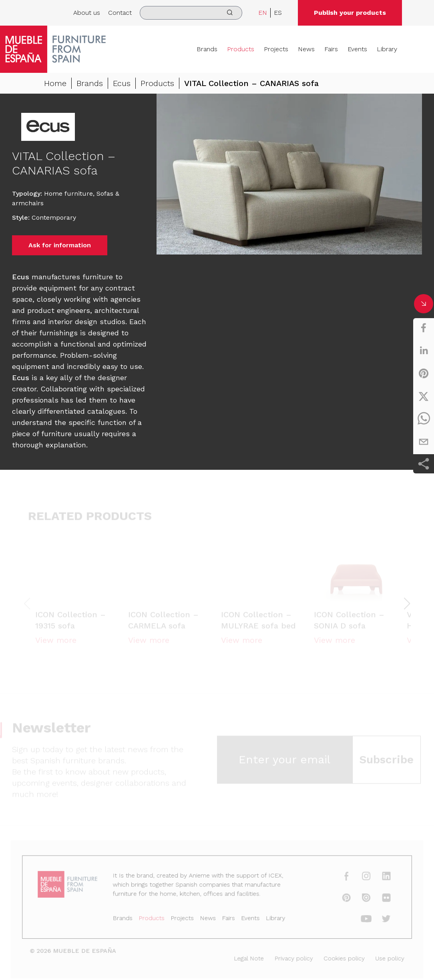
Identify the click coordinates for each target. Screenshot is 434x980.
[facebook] (424, 328)
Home (55, 83)
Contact (120, 13)
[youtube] (359, 920)
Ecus (122, 83)
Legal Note (247, 957)
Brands (207, 49)
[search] (191, 13)
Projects (276, 49)
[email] (424, 442)
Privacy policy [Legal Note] (290, 957)
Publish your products (350, 13)
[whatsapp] (424, 419)
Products (241, 49)
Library (387, 49)
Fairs (331, 49)
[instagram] (359, 879)
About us (87, 13)
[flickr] (378, 899)
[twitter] (424, 396)
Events (357, 49)
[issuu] (359, 899)
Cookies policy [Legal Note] (338, 957)
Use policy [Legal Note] (381, 957)
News (306, 49)
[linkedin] (424, 351)
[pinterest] (424, 373)
